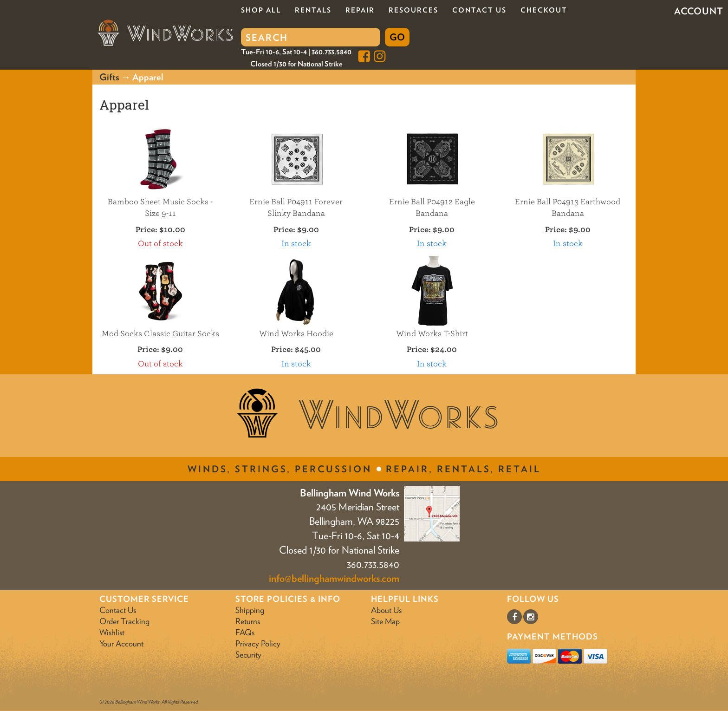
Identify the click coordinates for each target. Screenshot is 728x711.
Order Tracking (124, 621)
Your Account (121, 643)
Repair (360, 10)
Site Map (385, 621)
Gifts (109, 77)
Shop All (261, 10)
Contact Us (479, 10)
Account (699, 11)
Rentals (313, 10)
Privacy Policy (258, 643)
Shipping (250, 610)
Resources (413, 10)
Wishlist (112, 632)
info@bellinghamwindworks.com (334, 578)
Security (248, 655)
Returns (248, 621)
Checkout (544, 10)
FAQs (245, 632)
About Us (386, 610)
